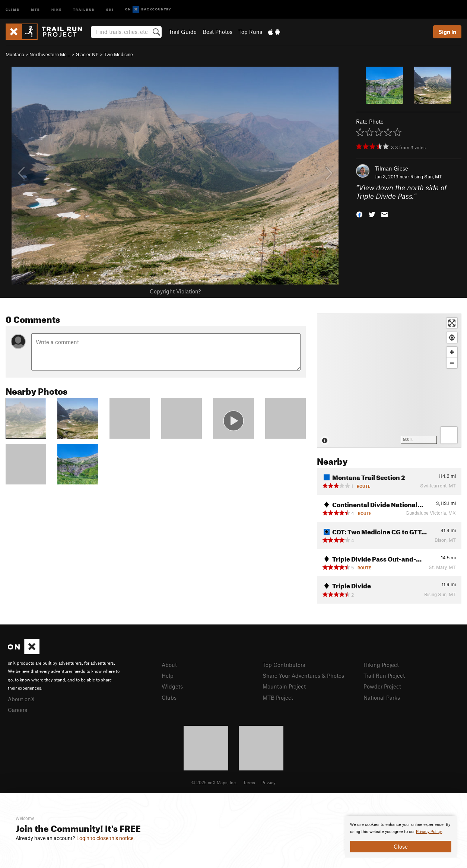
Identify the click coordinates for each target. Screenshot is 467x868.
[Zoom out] (452, 363)
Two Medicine (118, 54)
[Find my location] (452, 338)
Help (168, 675)
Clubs (169, 697)
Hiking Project (381, 665)
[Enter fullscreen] (452, 323)
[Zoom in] (452, 352)
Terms (249, 782)
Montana (15, 54)
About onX (21, 699)
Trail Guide (183, 32)
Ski (110, 9)
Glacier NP (87, 54)
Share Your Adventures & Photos (303, 675)
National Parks (382, 697)
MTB (36, 9)
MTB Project (278, 697)
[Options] (449, 435)
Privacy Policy (429, 832)
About (169, 665)
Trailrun (84, 9)
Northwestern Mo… (50, 54)
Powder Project (382, 686)
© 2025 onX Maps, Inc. (214, 782)
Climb (13, 9)
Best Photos (217, 32)
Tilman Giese (391, 168)
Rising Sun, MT (426, 177)
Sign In (447, 32)
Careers (18, 710)
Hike (57, 9)
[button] (359, 214)
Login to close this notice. (106, 838)
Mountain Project (284, 686)
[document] (401, 837)
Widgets (172, 686)
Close (401, 846)
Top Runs (250, 32)
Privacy (269, 782)
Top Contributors (284, 665)
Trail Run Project (384, 675)
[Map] (389, 381)
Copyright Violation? (175, 291)
